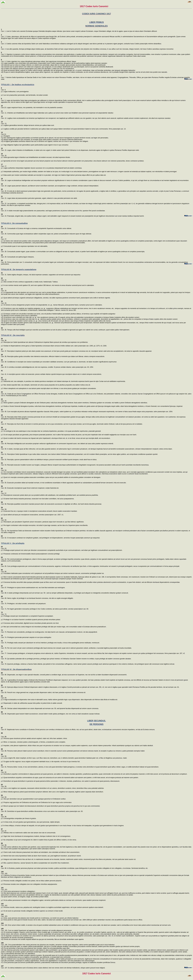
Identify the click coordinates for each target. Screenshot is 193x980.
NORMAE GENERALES (96, 26)
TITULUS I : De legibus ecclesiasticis (18, 85)
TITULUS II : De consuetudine (14, 223)
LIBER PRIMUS (96, 22)
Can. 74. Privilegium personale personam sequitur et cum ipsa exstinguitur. (26, 636)
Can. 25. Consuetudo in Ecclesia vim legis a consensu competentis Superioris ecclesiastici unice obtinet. (36, 228)
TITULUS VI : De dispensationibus (16, 669)
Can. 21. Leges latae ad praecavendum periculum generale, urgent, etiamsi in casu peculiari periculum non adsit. (39, 197)
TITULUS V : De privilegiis (13, 543)
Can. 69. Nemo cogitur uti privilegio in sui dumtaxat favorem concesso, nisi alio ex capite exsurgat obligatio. (37, 597)
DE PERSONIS (96, 724)
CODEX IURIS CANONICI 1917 (97, 14)
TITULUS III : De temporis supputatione (19, 269)
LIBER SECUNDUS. (96, 721)
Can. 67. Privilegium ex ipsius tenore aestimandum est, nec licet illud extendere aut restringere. (33, 587)
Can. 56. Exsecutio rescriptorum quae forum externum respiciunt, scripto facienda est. (30, 487)
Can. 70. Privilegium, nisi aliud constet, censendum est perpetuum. (24, 603)
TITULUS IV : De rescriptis (13, 335)
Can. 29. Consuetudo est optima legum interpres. (18, 256)
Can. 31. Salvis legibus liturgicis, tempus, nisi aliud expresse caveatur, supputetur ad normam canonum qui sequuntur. (41, 274)
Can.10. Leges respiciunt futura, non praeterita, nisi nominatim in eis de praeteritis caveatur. (32, 107)
